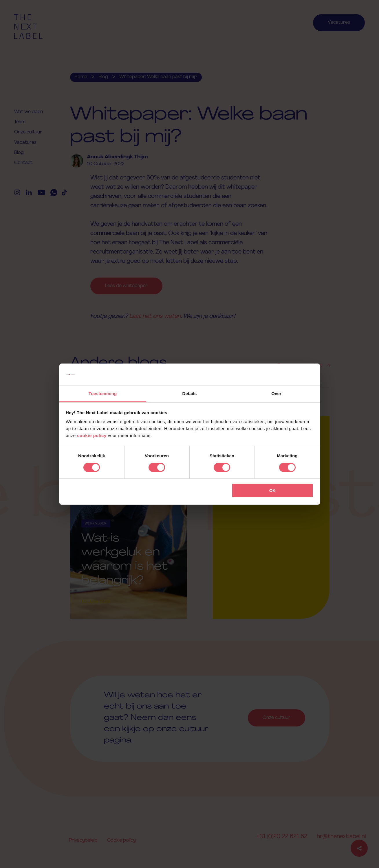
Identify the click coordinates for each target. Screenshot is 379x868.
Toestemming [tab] (103, 393)
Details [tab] (190, 393)
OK (273, 490)
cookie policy (92, 435)
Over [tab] (276, 393)
